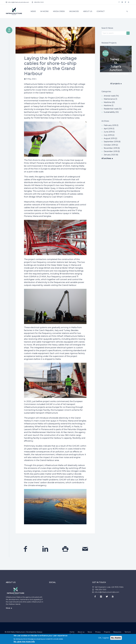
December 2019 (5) (112, 151)
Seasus (40, 632)
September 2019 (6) (112, 142)
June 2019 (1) (109, 132)
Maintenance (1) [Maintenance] (110, 99)
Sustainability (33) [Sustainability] (111, 112)
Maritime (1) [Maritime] (109, 105)
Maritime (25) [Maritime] (109, 102)
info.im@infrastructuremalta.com (17, 2)
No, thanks (116, 638)
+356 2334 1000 (38, 2)
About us (88, 11)
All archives (106, 158)
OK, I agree (104, 638)
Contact (101, 11)
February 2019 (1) (111, 125)
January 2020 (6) (111, 155)
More (8, 608)
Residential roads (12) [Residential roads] (113, 109)
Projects (107, 632)
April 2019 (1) (109, 129)
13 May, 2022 (30, 79)
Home (72, 632)
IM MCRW (44, 11)
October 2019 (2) (111, 145)
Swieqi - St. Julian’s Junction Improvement (119, 67)
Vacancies (74, 11)
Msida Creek (59, 11)
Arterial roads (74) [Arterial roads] (111, 96)
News (33, 11)
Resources (117, 632)
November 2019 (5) (112, 148)
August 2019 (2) (110, 138)
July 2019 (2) (109, 135)
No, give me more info (24, 642)
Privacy (98, 632)
